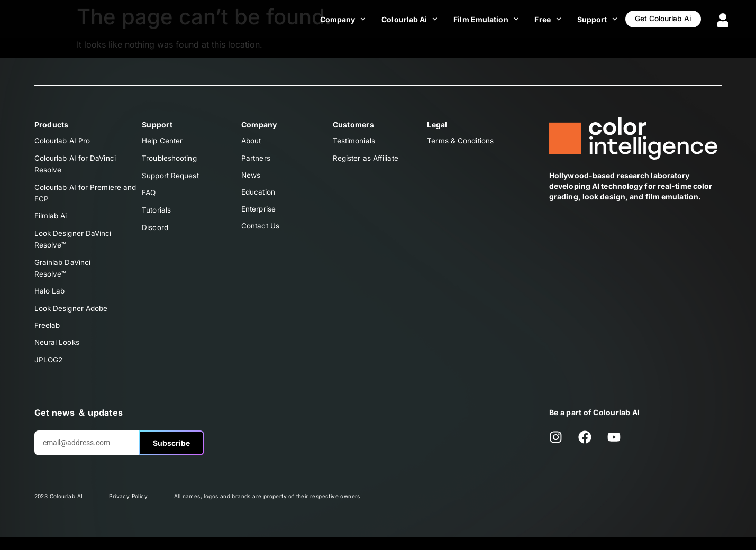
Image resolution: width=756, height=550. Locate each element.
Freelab (48, 336)
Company (329, 19)
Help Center (163, 141)
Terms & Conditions (461, 141)
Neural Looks (57, 354)
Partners (256, 159)
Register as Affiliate (367, 159)
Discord (155, 231)
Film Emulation (472, 19)
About (252, 141)
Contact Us (261, 231)
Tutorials (157, 213)
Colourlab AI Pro (63, 141)
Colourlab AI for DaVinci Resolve (76, 165)
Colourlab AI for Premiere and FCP (86, 196)
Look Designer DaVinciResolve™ (74, 245)
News (251, 177)
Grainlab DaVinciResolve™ (63, 275)
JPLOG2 (49, 372)
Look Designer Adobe (72, 318)
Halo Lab (50, 300)
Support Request (172, 177)
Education (259, 195)
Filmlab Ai (51, 220)
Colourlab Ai (395, 19)
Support (583, 19)
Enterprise (259, 213)
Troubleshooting (170, 159)
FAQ (149, 195)
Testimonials (354, 141)
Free (534, 19)
